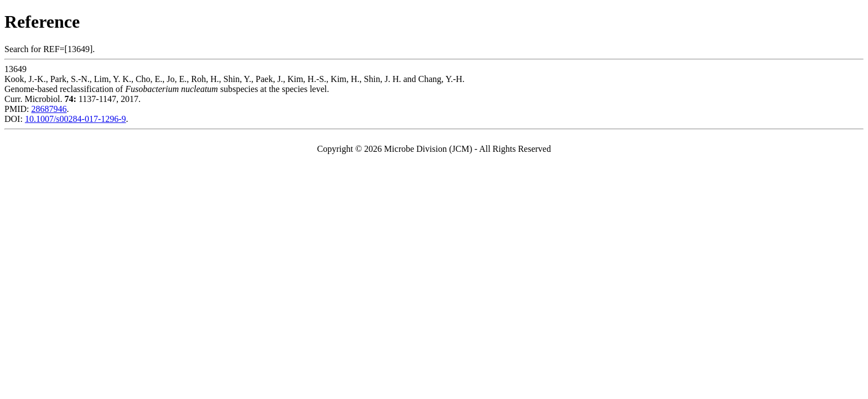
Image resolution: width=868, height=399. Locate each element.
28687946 (49, 109)
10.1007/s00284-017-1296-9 (76, 119)
